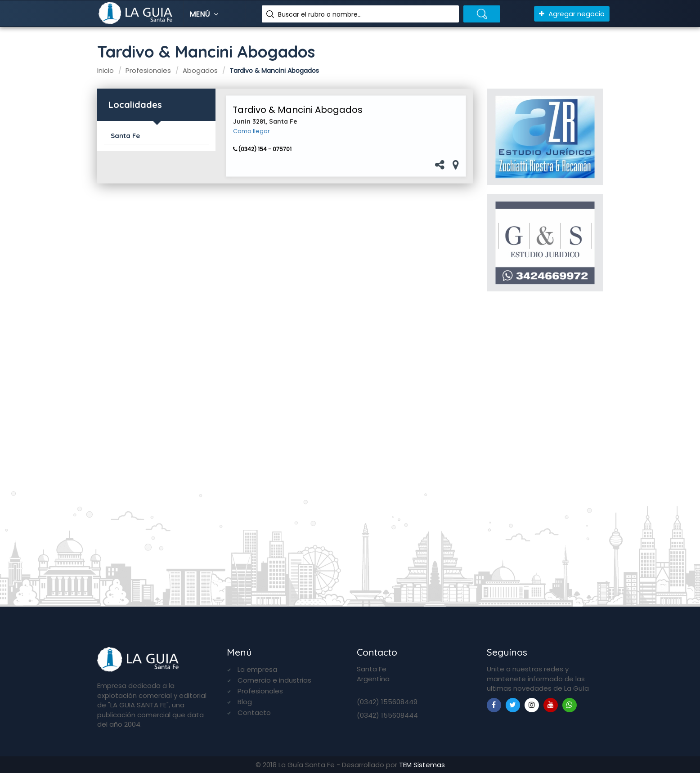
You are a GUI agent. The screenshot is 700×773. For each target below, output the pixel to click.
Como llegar (251, 131)
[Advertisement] (545, 445)
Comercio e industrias (274, 680)
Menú (205, 14)
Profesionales (260, 691)
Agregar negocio (572, 14)
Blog (245, 702)
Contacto (254, 713)
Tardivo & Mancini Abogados (298, 110)
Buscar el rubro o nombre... (320, 14)
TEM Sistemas (422, 765)
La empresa (257, 669)
